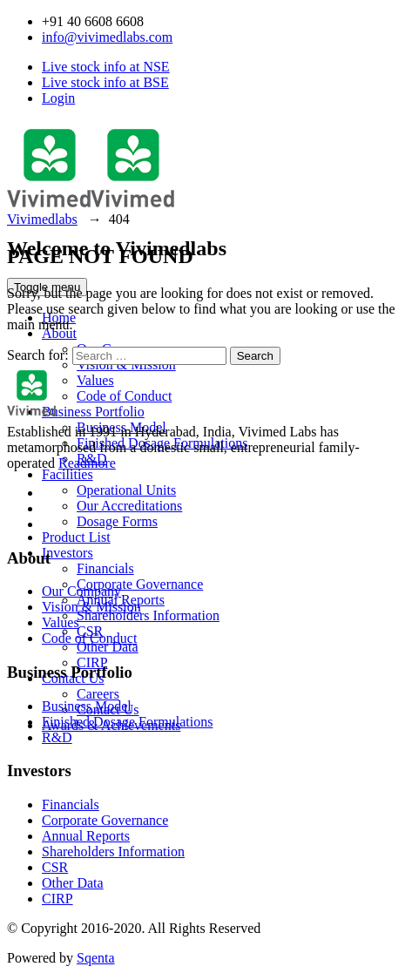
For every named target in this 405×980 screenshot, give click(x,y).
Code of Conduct (124, 396)
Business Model (121, 427)
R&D (57, 737)
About (59, 333)
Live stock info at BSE (105, 82)
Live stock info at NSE (106, 67)
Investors (67, 553)
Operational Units (126, 490)
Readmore (87, 463)
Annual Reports (86, 836)
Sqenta (96, 958)
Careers (98, 694)
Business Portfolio (93, 412)
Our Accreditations (129, 506)
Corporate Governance (140, 584)
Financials (105, 568)
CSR (55, 867)
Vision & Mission (91, 607)
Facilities (67, 474)
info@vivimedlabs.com (107, 37)
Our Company (81, 591)
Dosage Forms (117, 521)
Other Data (108, 647)
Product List (76, 537)
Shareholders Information (148, 615)
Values (95, 380)
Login (58, 98)
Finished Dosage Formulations (162, 443)
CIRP (57, 899)
